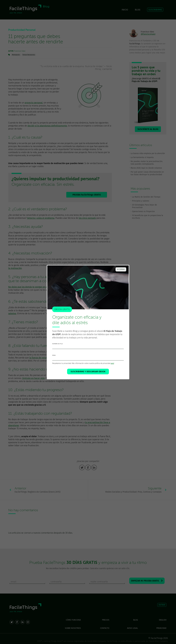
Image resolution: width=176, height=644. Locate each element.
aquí (112, 363)
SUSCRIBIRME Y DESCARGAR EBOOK (88, 372)
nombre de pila (57, 344)
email (54, 355)
